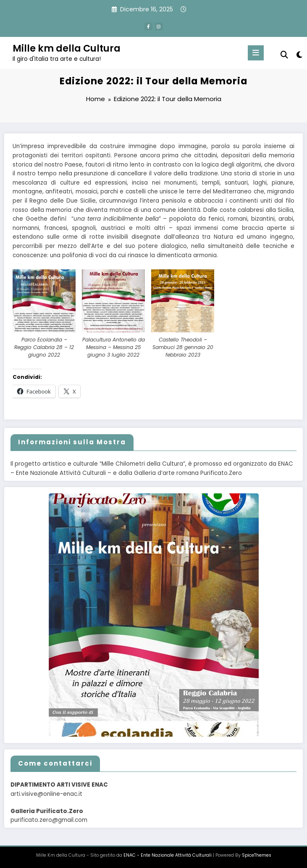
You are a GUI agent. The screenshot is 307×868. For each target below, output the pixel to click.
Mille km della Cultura (67, 48)
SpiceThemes (257, 855)
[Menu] (256, 53)
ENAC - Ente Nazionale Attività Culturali (168, 855)
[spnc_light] (299, 55)
